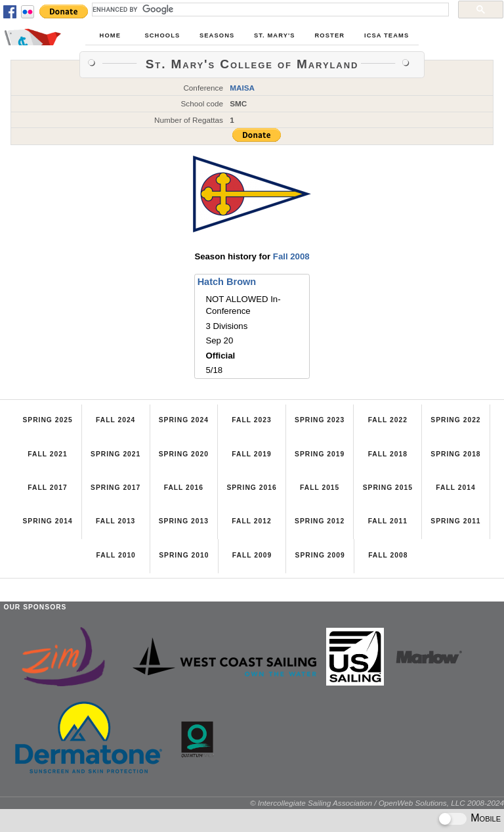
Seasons (217, 35)
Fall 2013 (115, 521)
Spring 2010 (184, 555)
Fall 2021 (47, 454)
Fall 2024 (115, 420)
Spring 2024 (184, 420)
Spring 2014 (47, 521)
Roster (330, 35)
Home (110, 35)
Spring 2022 (455, 420)
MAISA (242, 88)
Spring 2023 (320, 420)
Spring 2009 (320, 555)
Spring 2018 (455, 454)
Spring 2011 (455, 521)
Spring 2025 (47, 420)
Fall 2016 (184, 488)
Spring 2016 (251, 488)
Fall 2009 (252, 555)
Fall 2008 (291, 256)
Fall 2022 (388, 420)
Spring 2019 (320, 454)
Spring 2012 (320, 521)
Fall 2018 (388, 454)
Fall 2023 (251, 420)
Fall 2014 (455, 488)
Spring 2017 (115, 488)
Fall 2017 (47, 488)
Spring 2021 (115, 454)
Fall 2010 (116, 555)
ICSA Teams (387, 35)
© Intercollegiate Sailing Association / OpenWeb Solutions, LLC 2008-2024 (377, 803)
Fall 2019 (251, 454)
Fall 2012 (251, 521)
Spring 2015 (388, 488)
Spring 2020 (184, 454)
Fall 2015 (320, 488)
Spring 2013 (184, 521)
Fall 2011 (388, 521)
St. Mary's (275, 35)
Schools (162, 35)
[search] (269, 9)
